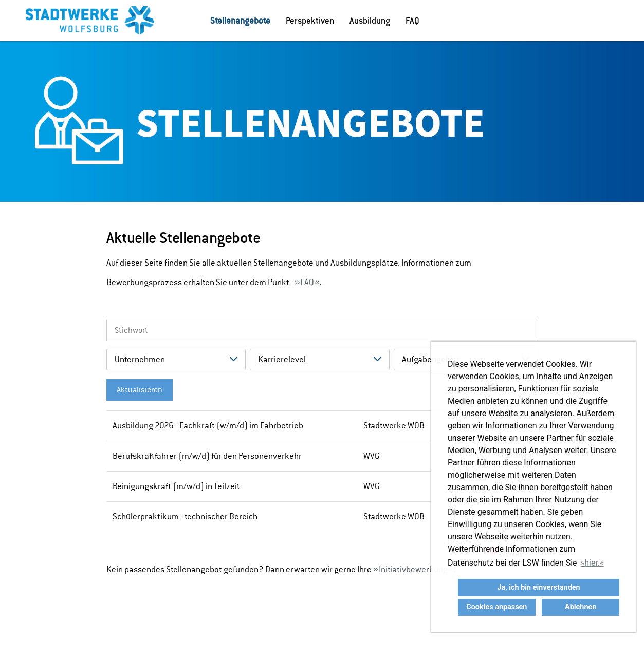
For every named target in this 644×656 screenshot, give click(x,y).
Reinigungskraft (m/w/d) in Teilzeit (176, 486)
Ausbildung (370, 21)
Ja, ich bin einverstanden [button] (538, 587)
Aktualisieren (140, 390)
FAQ (412, 21)
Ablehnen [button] (581, 607)
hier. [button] (592, 563)
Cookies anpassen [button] (496, 607)
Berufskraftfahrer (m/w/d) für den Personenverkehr (207, 456)
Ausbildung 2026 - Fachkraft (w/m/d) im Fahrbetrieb (208, 426)
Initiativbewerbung (413, 569)
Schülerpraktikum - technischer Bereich (185, 517)
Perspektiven (310, 21)
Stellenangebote (240, 21)
